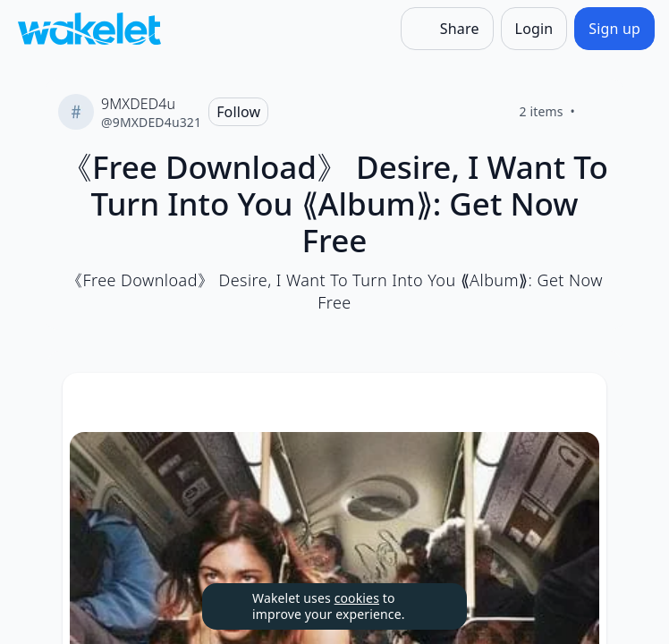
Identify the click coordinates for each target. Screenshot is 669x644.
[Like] (597, 112)
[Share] (447, 29)
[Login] (534, 29)
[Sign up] (614, 29)
